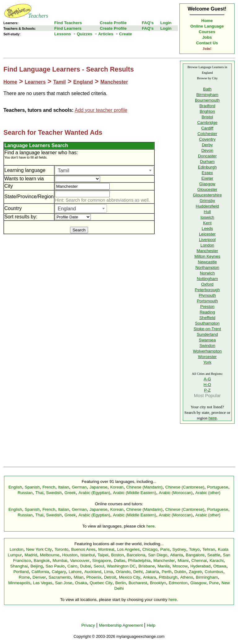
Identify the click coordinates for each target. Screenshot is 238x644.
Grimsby (207, 201)
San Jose (64, 583)
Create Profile (113, 23)
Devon (207, 150)
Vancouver (80, 561)
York (207, 362)
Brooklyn (158, 583)
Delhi (138, 572)
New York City (39, 549)
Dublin (180, 572)
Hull (207, 212)
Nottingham (207, 279)
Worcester (207, 357)
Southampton (207, 323)
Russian (25, 493)
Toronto (61, 549)
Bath (207, 89)
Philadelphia (139, 561)
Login (166, 23)
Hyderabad (200, 566)
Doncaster (207, 156)
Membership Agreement (121, 625)
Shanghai (19, 566)
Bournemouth (207, 100)
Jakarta (152, 572)
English (15, 487)
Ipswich (207, 217)
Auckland (93, 572)
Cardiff (207, 128)
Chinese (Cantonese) (185, 487)
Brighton (207, 111)
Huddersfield (207, 206)
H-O (207, 385)
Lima (109, 572)
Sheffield (207, 318)
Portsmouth (207, 301)
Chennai (199, 561)
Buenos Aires (84, 549)
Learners (35, 82)
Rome (24, 577)
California (40, 572)
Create (126, 34)
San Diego (158, 555)
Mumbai (60, 561)
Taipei (103, 555)
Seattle (214, 555)
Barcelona (136, 555)
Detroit (110, 577)
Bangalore (195, 555)
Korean (117, 487)
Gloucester (207, 189)
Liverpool (207, 240)
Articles (106, 34)
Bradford (207, 106)
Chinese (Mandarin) (144, 487)
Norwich (207, 273)
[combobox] (104, 170)
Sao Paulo (55, 566)
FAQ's (148, 23)
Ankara (149, 577)
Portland (21, 572)
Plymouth (207, 295)
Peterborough (207, 290)
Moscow (180, 566)
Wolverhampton (207, 351)
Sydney (179, 549)
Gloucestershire (207, 195)
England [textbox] (67, 209)
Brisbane (147, 566)
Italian (64, 487)
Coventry (207, 139)
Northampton (207, 267)
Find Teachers (68, 23)
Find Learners (68, 28)
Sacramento (60, 577)
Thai (39, 493)
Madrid (31, 555)
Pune (214, 583)
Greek (70, 493)
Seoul (99, 566)
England (83, 82)
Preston (207, 307)
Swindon (207, 346)
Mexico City (130, 577)
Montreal (106, 549)
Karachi (216, 561)
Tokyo (194, 549)
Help (151, 625)
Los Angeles (128, 549)
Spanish (32, 487)
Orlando (123, 572)
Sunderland (207, 334)
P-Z (207, 390)
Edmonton (178, 583)
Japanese (99, 487)
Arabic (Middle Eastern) (134, 493)
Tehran (209, 549)
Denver (39, 577)
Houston (70, 555)
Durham (207, 162)
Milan (79, 577)
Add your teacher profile (101, 110)
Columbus (214, 572)
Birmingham (207, 95)
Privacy (88, 625)
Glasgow (207, 184)
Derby (207, 145)
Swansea (207, 340)
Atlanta (177, 555)
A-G (207, 379)
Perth (167, 572)
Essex (207, 173)
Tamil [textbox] (63, 171)
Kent (207, 223)
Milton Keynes (207, 256)
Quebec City (101, 583)
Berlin (121, 583)
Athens (187, 577)
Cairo (73, 566)
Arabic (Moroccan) (176, 493)
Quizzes (85, 34)
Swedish (54, 493)
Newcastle (207, 262)
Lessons (63, 34)
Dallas (119, 561)
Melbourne (50, 555)
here (213, 418)
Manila (163, 566)
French (49, 487)
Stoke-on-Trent (207, 329)
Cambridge (207, 123)
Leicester (207, 234)
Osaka (81, 583)
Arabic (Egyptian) (94, 493)
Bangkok (42, 561)
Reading (207, 312)
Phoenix (94, 577)
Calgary (59, 572)
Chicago (150, 549)
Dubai (85, 566)
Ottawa (220, 566)
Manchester (114, 82)
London (207, 245)
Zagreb (195, 572)
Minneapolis (19, 583)
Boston (117, 555)
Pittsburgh (168, 577)
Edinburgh (207, 167)
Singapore (102, 561)
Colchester (207, 134)
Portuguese (218, 487)
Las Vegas (43, 583)
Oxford (207, 284)
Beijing (37, 566)
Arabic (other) (208, 493)
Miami (183, 561)
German (79, 487)
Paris (165, 549)
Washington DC (121, 566)
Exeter (207, 178)
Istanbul (88, 555)
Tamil (60, 82)
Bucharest (138, 583)
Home (207, 21)
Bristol (207, 117)
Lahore (75, 572)
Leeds (207, 228)
